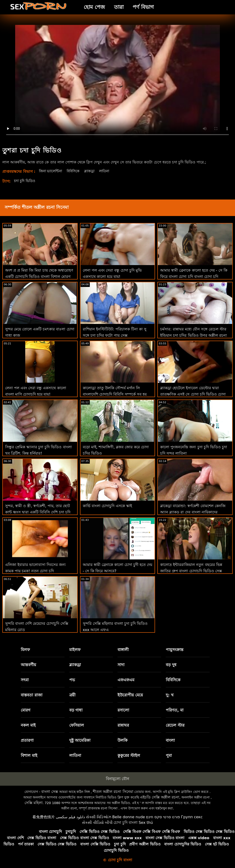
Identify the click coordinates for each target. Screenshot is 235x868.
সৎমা (25, 680)
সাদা (121, 665)
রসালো (123, 710)
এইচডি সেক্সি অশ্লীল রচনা (160, 797)
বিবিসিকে (77, 171)
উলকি (123, 740)
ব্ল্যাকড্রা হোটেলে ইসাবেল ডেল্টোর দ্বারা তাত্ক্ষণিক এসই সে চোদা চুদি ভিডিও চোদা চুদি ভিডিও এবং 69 (193, 394)
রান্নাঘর (123, 725)
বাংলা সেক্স (50, 792)
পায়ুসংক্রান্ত (175, 650)
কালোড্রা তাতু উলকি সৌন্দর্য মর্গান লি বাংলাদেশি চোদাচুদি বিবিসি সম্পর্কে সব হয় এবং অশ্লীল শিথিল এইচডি (115, 394)
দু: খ (170, 695)
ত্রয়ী (72, 695)
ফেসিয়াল (77, 725)
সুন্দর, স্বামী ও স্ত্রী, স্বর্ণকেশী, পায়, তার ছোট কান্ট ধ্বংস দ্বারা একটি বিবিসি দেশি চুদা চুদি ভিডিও (38, 512)
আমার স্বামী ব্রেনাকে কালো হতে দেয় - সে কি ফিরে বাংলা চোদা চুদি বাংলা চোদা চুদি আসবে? (194, 277)
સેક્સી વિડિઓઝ (99, 817)
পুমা (169, 755)
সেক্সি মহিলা (34, 803)
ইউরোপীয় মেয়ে (130, 695)
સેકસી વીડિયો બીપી (97, 823)
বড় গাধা (76, 710)
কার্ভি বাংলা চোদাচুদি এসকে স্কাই (107, 506)
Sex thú (146, 823)
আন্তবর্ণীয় (28, 665)
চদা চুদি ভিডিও (26, 181)
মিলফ (25, 650)
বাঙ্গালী (123, 650)
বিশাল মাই (29, 755)
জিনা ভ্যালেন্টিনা (52, 171)
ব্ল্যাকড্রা (94, 171)
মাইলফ (75, 650)
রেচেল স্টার (175, 725)
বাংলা (170, 740)
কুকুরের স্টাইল (129, 755)
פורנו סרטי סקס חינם (163, 817)
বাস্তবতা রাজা (32, 695)
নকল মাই (28, 725)
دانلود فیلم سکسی (70, 817)
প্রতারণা (27, 740)
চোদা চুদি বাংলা (126, 823)
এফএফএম (126, 680)
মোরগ (26, 710)
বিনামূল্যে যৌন (117, 779)
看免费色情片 (44, 817)
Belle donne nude (129, 817)
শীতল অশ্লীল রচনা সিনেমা (113, 792)
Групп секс (192, 817)
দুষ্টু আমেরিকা (80, 740)
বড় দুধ (171, 665)
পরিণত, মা (175, 710)
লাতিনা (110, 171)
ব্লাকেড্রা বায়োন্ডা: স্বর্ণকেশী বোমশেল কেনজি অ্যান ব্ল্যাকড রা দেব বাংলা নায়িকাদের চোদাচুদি (193, 512)
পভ (72, 680)
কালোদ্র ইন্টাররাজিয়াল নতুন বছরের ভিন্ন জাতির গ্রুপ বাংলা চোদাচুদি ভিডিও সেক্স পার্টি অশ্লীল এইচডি (191, 571)
